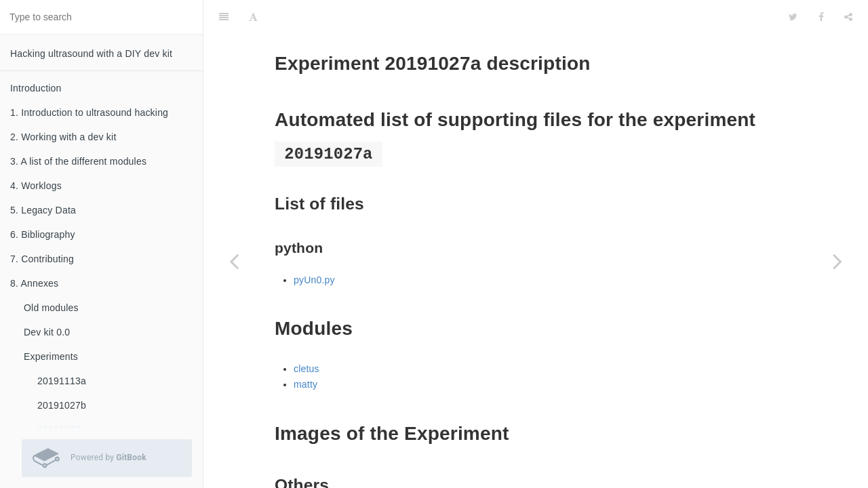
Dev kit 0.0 (47, 332)
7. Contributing (42, 259)
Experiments (51, 357)
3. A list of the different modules (78, 161)
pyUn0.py (314, 246)
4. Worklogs (36, 186)
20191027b (62, 405)
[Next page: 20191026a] (837, 261)
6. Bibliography (43, 235)
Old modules (51, 308)
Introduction (36, 88)
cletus (307, 335)
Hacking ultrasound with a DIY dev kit (91, 54)
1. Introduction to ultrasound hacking (89, 113)
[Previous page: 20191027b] (234, 261)
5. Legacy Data (43, 210)
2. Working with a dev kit (63, 137)
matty (305, 350)
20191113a (62, 381)
